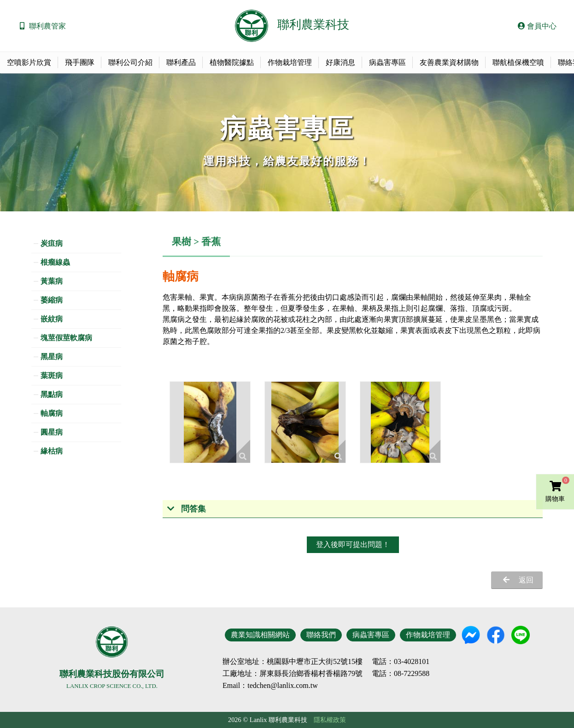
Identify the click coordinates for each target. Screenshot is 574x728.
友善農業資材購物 (449, 62)
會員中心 (537, 26)
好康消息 (340, 62)
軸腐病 (52, 413)
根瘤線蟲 (55, 262)
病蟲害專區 (387, 62)
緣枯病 (52, 451)
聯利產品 (181, 62)
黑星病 (52, 357)
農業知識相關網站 (260, 635)
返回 (526, 580)
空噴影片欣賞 (29, 62)
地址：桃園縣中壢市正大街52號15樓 (304, 662)
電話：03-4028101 (401, 662)
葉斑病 (52, 376)
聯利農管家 (47, 26)
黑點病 (52, 394)
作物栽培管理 (290, 62)
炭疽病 (52, 243)
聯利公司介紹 (130, 62)
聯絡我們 (321, 635)
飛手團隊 (80, 62)
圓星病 (52, 432)
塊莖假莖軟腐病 (66, 338)
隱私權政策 (330, 720)
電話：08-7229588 (401, 674)
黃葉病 (52, 281)
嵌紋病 (52, 319)
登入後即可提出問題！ (353, 545)
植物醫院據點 (232, 62)
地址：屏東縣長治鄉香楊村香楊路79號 (300, 674)
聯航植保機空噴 (518, 62)
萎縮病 (52, 300)
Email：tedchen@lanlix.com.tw (270, 685)
